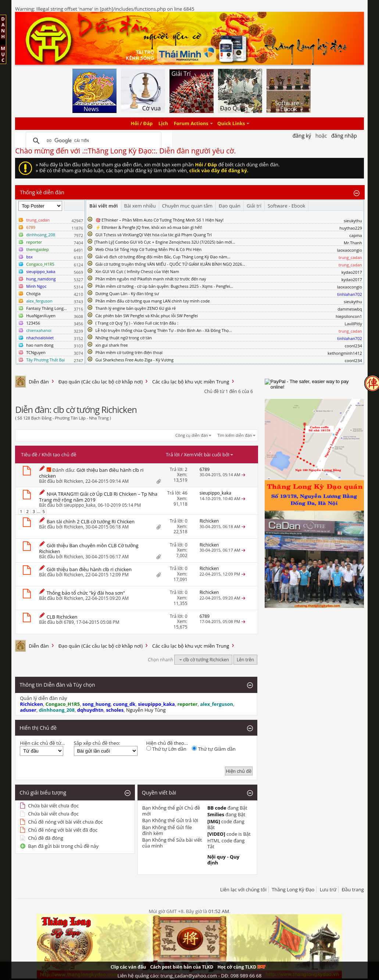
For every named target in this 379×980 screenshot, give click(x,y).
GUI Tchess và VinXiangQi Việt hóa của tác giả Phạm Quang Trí (154, 235)
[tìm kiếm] (92, 141)
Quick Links (231, 124)
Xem (189, 454)
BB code (217, 808)
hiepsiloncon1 (349, 316)
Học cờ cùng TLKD (241, 967)
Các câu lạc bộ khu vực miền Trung (191, 382)
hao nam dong (40, 345)
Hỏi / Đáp (142, 124)
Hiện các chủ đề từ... (42, 743)
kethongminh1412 (345, 353)
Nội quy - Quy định (223, 860)
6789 (69, 622)
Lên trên (245, 660)
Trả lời (173, 454)
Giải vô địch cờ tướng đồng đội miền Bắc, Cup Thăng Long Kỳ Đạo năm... (163, 257)
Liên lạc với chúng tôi (243, 889)
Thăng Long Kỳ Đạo (293, 889)
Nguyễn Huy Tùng (146, 710)
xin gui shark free (112, 345)
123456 (33, 323)
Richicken (73, 481)
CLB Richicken (62, 617)
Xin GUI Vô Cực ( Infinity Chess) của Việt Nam (137, 271)
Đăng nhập (344, 136)
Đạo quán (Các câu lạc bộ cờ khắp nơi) (101, 382)
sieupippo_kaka (79, 505)
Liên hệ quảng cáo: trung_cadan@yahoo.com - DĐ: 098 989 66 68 (190, 976)
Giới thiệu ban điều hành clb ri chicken (91, 473)
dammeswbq (350, 309)
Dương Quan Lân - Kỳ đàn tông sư (127, 293)
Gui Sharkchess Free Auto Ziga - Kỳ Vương (135, 360)
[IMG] (214, 821)
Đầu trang (353, 889)
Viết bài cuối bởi (214, 454)
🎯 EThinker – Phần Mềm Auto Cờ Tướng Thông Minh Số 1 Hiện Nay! (160, 220)
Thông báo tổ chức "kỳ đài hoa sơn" (86, 593)
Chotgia (33, 293)
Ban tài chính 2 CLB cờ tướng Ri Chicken (91, 521)
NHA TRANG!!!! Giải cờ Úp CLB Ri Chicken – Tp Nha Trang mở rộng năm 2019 (98, 497)
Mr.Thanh (353, 243)
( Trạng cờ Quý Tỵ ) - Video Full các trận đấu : (137, 323)
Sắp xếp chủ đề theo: (97, 743)
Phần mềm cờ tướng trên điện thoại (129, 352)
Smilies (216, 814)
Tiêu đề (29, 454)
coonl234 (353, 346)
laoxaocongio (350, 250)
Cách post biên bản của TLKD (182, 967)
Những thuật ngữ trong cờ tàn (124, 338)
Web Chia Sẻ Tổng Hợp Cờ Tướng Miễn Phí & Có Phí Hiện (149, 249)
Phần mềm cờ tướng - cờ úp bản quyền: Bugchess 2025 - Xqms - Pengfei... (165, 286)
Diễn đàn (39, 382)
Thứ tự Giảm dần (214, 749)
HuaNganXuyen (41, 316)
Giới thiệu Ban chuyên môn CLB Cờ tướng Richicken (89, 548)
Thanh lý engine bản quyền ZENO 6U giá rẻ (136, 308)
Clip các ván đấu (128, 967)
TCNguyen (36, 352)
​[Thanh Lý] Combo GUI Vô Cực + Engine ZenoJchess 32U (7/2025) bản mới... (165, 242)
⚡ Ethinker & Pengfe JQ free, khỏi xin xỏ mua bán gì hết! (149, 227)
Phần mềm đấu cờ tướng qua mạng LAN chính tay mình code (153, 301)
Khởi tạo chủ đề (59, 454)
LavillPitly (353, 324)
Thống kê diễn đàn (42, 192)
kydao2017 (352, 272)
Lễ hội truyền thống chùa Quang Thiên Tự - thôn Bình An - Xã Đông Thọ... (164, 330)
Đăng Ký (302, 136)
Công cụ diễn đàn (192, 435)
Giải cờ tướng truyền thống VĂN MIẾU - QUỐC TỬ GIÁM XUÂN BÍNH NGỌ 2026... (171, 264)
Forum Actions (191, 124)
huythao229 (351, 228)
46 (185, 493)
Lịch (163, 124)
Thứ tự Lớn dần (166, 749)
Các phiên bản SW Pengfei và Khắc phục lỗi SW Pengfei (147, 316)
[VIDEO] (216, 834)
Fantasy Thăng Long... (46, 308)
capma (355, 235)
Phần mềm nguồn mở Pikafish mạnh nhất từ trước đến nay (151, 279)
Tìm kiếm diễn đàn (235, 435)
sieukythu (353, 221)
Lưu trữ (328, 889)
